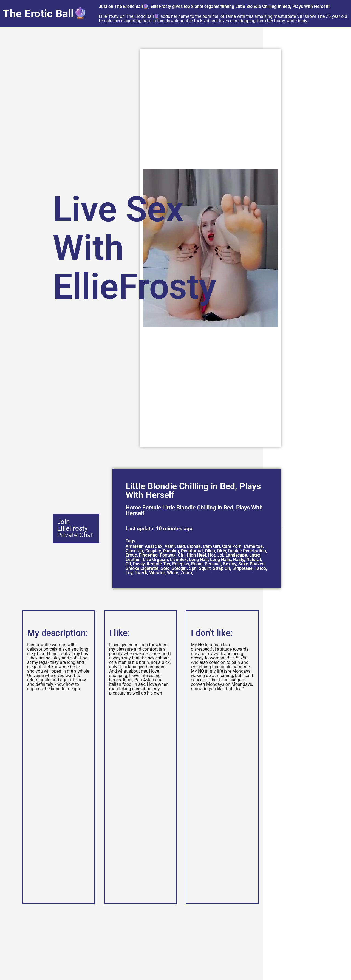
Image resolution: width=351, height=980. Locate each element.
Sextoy (230, 564)
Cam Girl (211, 546)
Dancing (171, 551)
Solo (165, 568)
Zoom (186, 573)
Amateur (134, 546)
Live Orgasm (155, 560)
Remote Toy (158, 564)
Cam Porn (232, 546)
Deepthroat (192, 551)
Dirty (222, 551)
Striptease (242, 568)
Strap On (221, 568)
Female (152, 508)
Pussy (139, 564)
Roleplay (181, 564)
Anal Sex (154, 546)
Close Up (134, 551)
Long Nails (220, 560)
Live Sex (178, 560)
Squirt (205, 568)
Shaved (257, 564)
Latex (255, 555)
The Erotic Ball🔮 (45, 14)
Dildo (210, 551)
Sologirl (179, 568)
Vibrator (157, 573)
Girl (181, 555)
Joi (220, 555)
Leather (133, 560)
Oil (128, 564)
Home (133, 508)
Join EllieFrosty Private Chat (75, 528)
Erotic (131, 555)
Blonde (194, 546)
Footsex (168, 555)
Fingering (148, 555)
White (173, 573)
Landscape (236, 555)
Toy (129, 573)
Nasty (239, 560)
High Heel (196, 555)
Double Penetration (247, 551)
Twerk (141, 573)
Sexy (243, 564)
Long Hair (198, 560)
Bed (181, 546)
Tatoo (260, 568)
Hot (212, 555)
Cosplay (153, 551)
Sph (193, 568)
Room (197, 564)
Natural (254, 560)
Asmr (170, 546)
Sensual (213, 564)
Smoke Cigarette (142, 568)
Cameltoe (253, 546)
